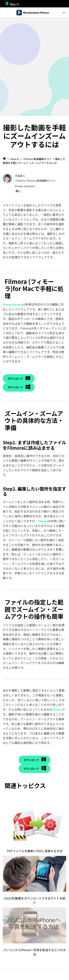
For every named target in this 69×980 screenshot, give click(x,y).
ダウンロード (15, 378)
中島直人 (20, 176)
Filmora (43, 521)
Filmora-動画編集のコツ (38, 159)
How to (15, 159)
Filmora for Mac (13, 304)
